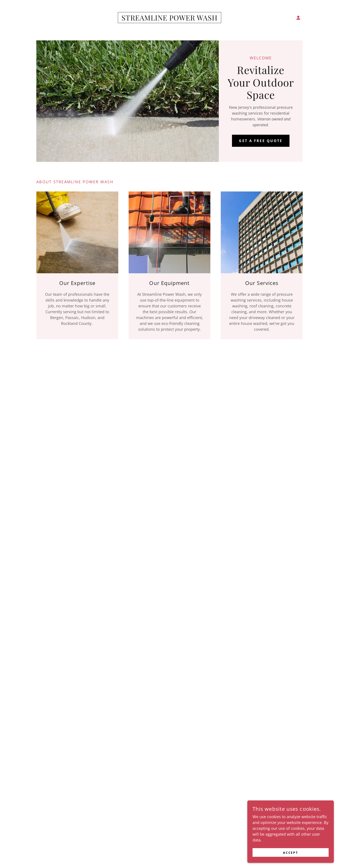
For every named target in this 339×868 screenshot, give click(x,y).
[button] (298, 18)
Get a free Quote (261, 141)
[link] (169, 19)
